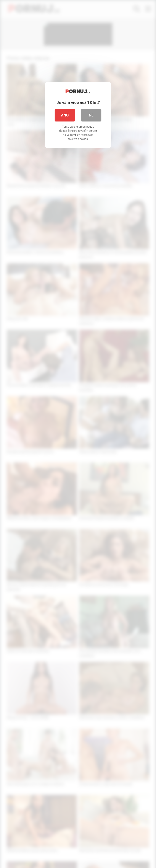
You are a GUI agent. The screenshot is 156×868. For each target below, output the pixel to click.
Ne (91, 115)
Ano (65, 115)
